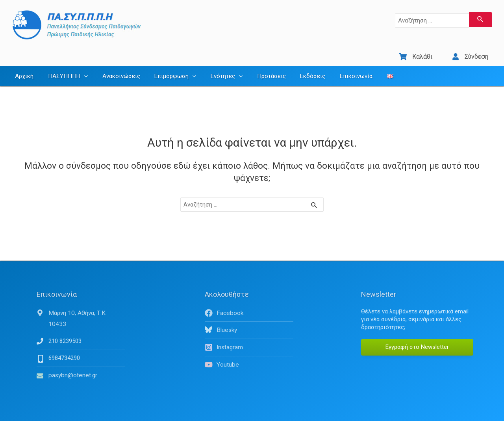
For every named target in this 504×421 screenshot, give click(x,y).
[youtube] (249, 357)
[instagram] (249, 340)
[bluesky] (249, 323)
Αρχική (23, 69)
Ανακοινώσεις (115, 69)
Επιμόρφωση (166, 69)
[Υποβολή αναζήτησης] (481, 20)
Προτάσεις (257, 69)
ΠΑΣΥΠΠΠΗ (64, 69)
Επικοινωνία (336, 69)
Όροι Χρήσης (430, 413)
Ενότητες (215, 69)
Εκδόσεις (296, 69)
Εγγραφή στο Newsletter (417, 340)
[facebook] (249, 306)
